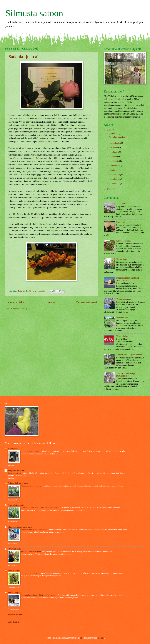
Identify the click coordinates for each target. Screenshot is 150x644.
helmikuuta (115, 179)
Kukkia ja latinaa (123, 241)
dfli (82, 638)
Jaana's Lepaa (14, 592)
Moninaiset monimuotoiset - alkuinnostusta (128, 279)
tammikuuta (115, 184)
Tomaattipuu (122, 259)
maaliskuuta (115, 175)
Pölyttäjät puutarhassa (30, 573)
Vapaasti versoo (15, 614)
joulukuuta (114, 134)
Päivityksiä (13, 449)
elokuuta (113, 157)
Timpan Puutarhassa (17, 470)
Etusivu (51, 302)
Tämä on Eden (122, 204)
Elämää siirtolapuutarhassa (20, 527)
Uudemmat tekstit (16, 302)
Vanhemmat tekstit (87, 302)
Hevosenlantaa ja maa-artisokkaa (34, 530)
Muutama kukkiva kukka (31, 486)
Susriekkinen (14, 622)
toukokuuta (115, 165)
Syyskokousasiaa (15, 473)
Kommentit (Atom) (19, 309)
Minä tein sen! (122, 318)
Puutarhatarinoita (16, 505)
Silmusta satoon (34, 13)
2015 (109, 130)
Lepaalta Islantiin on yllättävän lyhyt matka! (39, 595)
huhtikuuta (114, 170)
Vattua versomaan (124, 299)
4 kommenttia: (40, 291)
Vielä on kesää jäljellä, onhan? (129, 355)
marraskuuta (115, 143)
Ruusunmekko (14, 549)
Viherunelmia (14, 571)
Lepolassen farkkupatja (30, 451)
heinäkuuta (114, 161)
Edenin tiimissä (122, 336)
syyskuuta (114, 152)
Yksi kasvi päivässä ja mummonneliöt (126, 375)
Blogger (101, 638)
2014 (109, 189)
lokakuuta (114, 148)
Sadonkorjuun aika (26, 57)
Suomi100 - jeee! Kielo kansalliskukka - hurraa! (40, 508)
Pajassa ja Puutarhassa (18, 483)
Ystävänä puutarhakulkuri (31, 551)
